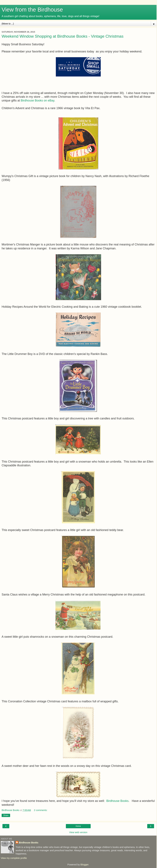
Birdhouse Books (117, 801)
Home (78, 826)
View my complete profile (14, 858)
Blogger (85, 865)
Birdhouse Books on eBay (37, 100)
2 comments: (41, 810)
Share (6, 815)
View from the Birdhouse (32, 10)
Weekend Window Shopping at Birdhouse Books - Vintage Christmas (63, 36)
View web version (78, 832)
